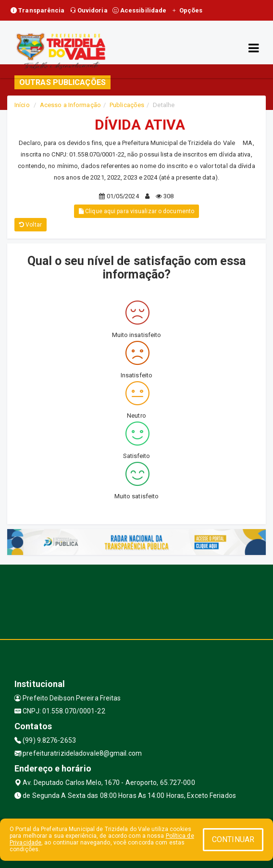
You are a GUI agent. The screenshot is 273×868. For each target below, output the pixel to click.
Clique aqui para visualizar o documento (136, 211)
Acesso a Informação (70, 105)
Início (22, 105)
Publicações (127, 105)
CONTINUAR (233, 839)
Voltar (31, 225)
